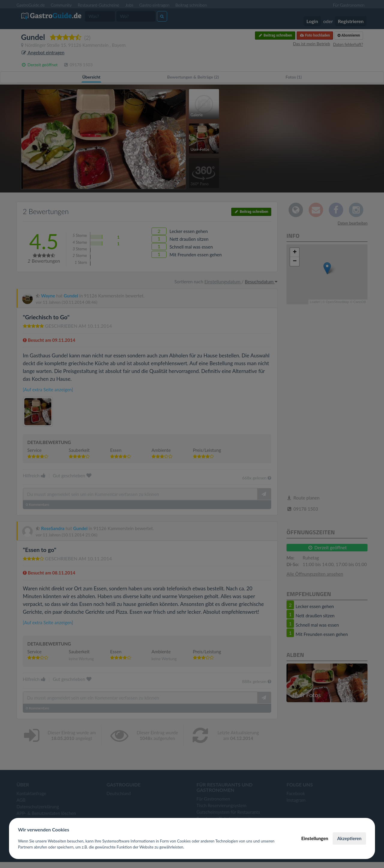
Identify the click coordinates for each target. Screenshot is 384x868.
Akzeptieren (349, 838)
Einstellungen (315, 838)
